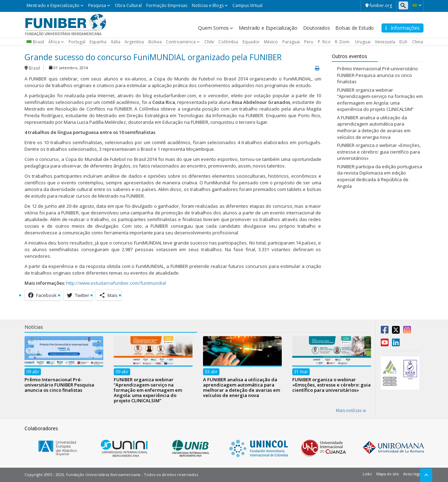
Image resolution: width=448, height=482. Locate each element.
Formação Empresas (167, 5)
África (54, 42)
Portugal (77, 42)
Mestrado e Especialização (53, 5)
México (271, 42)
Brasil (38, 42)
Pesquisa (97, 5)
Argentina (134, 42)
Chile (209, 42)
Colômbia (228, 42)
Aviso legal (412, 474)
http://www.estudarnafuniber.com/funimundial (116, 283)
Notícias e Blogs (208, 5)
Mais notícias (351, 410)
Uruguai (363, 42)
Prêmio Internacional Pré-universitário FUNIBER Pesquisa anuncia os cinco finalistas (377, 75)
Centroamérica (181, 42)
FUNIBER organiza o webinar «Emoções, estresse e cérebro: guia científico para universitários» (379, 152)
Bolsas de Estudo (355, 28)
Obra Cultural (128, 5)
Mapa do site (387, 474)
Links (367, 474)
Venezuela (385, 42)
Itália (116, 42)
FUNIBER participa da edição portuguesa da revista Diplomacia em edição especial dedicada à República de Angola (380, 176)
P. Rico (324, 42)
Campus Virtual (247, 5)
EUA (403, 42)
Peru (309, 42)
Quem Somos (213, 28)
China (418, 42)
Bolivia (155, 42)
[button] (417, 5)
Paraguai (291, 42)
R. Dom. (343, 42)
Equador (251, 42)
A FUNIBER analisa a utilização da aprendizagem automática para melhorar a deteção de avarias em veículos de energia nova (374, 127)
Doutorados (317, 28)
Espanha (98, 42)
